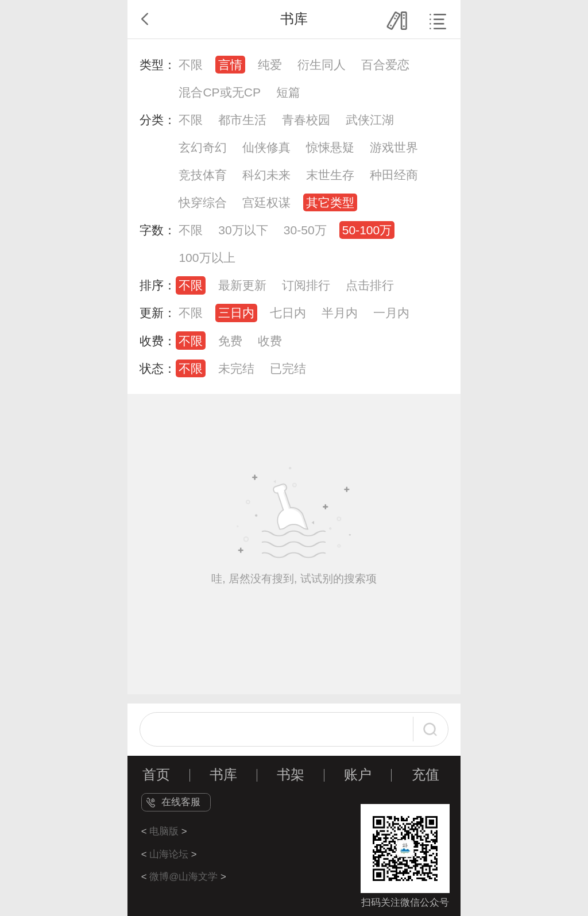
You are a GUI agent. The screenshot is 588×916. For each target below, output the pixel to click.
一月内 (391, 313)
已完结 (288, 368)
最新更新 (242, 285)
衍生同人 (322, 65)
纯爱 (270, 65)
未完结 (236, 368)
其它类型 (330, 202)
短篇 (288, 92)
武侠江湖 (370, 120)
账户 (358, 775)
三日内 (236, 313)
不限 (191, 65)
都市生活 (242, 120)
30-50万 (305, 230)
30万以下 (243, 230)
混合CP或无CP (220, 92)
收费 (270, 341)
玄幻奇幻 (203, 147)
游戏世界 (394, 147)
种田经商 (394, 175)
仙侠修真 (266, 147)
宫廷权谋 (266, 202)
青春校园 (306, 120)
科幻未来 (266, 175)
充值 (425, 775)
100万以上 (207, 258)
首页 (156, 775)
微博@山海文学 (183, 877)
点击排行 (370, 285)
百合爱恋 (385, 65)
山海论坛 (169, 854)
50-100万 (367, 230)
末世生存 (330, 175)
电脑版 (164, 831)
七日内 (288, 313)
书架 (291, 775)
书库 (223, 775)
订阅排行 (306, 285)
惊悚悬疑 (330, 147)
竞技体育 (203, 175)
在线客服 (181, 802)
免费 (230, 341)
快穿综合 (203, 202)
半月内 (340, 313)
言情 (230, 65)
